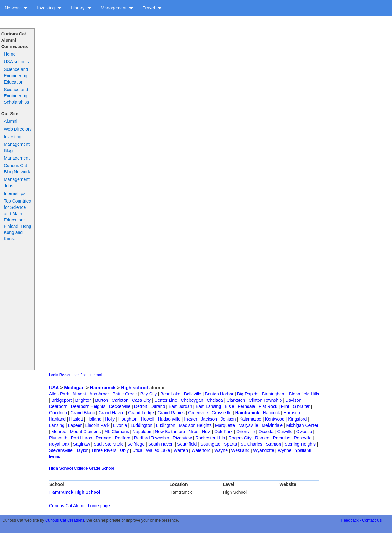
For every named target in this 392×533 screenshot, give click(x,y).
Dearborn (58, 406)
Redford (122, 438)
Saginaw (82, 444)
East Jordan (180, 406)
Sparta (230, 444)
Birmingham (274, 394)
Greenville (198, 413)
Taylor (82, 450)
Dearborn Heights (88, 406)
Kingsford (297, 419)
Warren (181, 450)
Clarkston (236, 400)
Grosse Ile (222, 413)
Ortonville (245, 432)
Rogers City (240, 438)
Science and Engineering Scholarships (16, 96)
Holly (110, 419)
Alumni (11, 121)
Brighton (84, 400)
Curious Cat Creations (65, 520)
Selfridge (136, 444)
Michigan (74, 387)
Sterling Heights (300, 444)
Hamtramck (103, 387)
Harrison (292, 413)
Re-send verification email (81, 375)
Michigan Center (302, 425)
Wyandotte (264, 450)
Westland (240, 450)
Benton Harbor (219, 394)
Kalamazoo (250, 419)
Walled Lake (158, 450)
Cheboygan (192, 400)
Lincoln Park (97, 425)
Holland (94, 419)
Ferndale (246, 406)
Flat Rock (268, 406)
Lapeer (75, 425)
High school (134, 387)
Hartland (57, 419)
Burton (102, 400)
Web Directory (18, 129)
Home (10, 54)
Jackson (209, 419)
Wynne (284, 450)
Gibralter (301, 406)
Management (117, 8)
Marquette (225, 425)
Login (54, 375)
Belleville (193, 394)
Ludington (166, 425)
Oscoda (266, 432)
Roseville (303, 438)
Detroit (141, 406)
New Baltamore (170, 432)
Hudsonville (169, 419)
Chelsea (215, 400)
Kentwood (275, 419)
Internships (14, 193)
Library (81, 8)
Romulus (282, 438)
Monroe (59, 432)
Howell (148, 419)
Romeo (262, 438)
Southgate (210, 444)
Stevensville (61, 450)
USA (54, 387)
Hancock (271, 413)
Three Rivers (104, 450)
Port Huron (82, 438)
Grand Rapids (171, 413)
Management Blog (17, 147)
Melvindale (272, 425)
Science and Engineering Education (16, 76)
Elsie (229, 406)
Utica (137, 450)
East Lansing (208, 406)
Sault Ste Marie (109, 444)
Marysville (248, 425)
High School (61, 468)
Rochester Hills (210, 438)
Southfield (187, 444)
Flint (285, 406)
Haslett (76, 419)
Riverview (182, 438)
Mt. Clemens (117, 432)
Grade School (101, 468)
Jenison (228, 419)
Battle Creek (125, 394)
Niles (193, 432)
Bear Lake (170, 394)
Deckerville (120, 406)
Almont (79, 394)
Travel (152, 8)
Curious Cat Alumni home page (79, 506)
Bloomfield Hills (304, 394)
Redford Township (152, 438)
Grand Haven (111, 413)
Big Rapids (248, 394)
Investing (49, 8)
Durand (158, 406)
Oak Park (223, 432)
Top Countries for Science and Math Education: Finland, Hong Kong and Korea (17, 220)
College (81, 468)
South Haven (161, 444)
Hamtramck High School (75, 492)
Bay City (149, 394)
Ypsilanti (303, 450)
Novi (206, 432)
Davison (294, 400)
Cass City (141, 400)
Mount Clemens (85, 432)
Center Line (166, 400)
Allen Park (59, 394)
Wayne (221, 450)
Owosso (304, 432)
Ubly (124, 450)
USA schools (16, 62)
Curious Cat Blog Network (17, 169)
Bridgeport (62, 400)
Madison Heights (195, 425)
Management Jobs (17, 182)
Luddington (142, 425)
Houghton (128, 419)
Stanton (273, 444)
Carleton (120, 400)
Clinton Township (265, 400)
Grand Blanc (83, 413)
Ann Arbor (99, 394)
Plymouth (58, 438)
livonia (55, 457)
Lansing (57, 425)
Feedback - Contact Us (361, 520)
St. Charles (251, 444)
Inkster (191, 419)
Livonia (120, 425)
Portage (103, 438)
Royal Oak (59, 444)
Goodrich (58, 413)
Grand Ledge (141, 413)
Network (16, 8)
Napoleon (142, 432)
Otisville (285, 432)
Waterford (201, 450)
